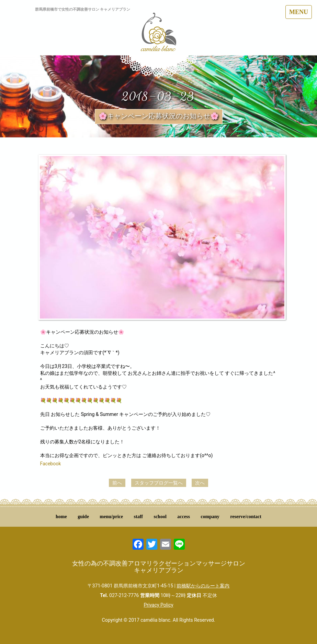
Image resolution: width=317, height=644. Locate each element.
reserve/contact (246, 517)
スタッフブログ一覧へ (159, 483)
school (160, 517)
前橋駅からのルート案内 (203, 586)
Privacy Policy (158, 605)
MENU (299, 12)
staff (138, 517)
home (61, 517)
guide (83, 517)
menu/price (111, 517)
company (210, 517)
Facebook (51, 464)
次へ (200, 483)
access (184, 517)
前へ (117, 483)
